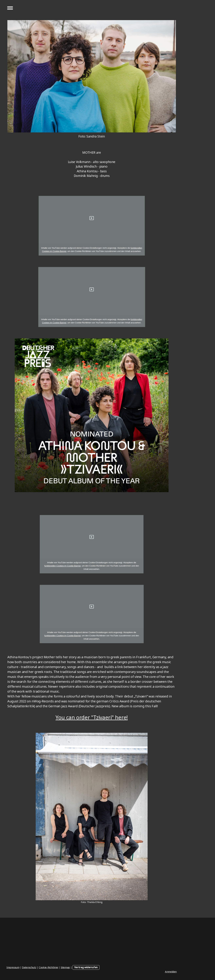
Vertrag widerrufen (86, 967)
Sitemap (65, 967)
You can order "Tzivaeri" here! (92, 717)
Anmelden (171, 971)
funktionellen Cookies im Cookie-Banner (63, 566)
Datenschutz (29, 967)
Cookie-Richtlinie (48, 967)
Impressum (13, 967)
